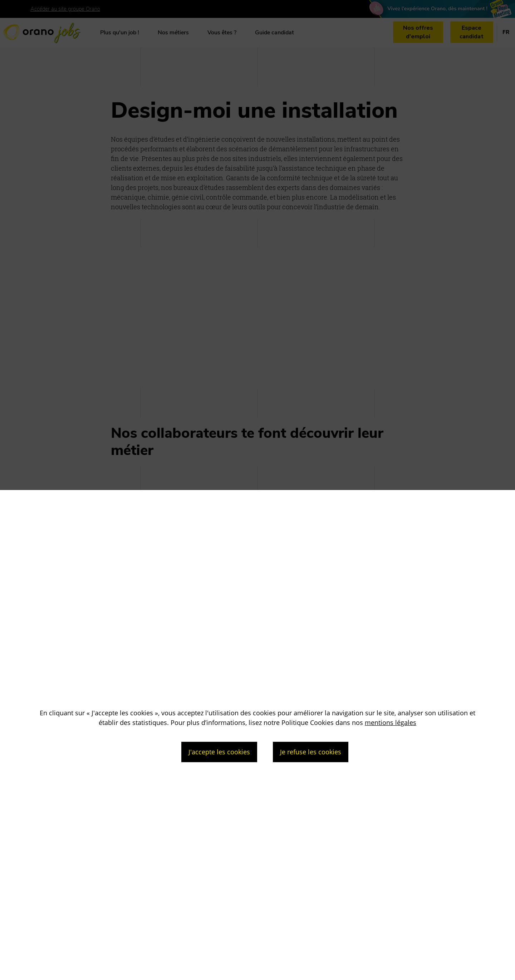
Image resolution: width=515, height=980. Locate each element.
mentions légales (391, 722)
